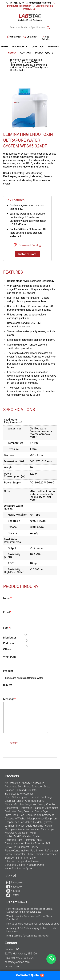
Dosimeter (10, 811)
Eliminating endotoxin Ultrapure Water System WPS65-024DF (29, 68)
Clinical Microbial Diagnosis (20, 804)
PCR (48, 843)
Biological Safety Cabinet (19, 794)
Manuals (53, 47)
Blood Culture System (17, 797)
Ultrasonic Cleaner (15, 865)
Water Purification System (19, 868)
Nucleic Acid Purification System (23, 836)
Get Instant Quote (30, 975)
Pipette (35, 847)
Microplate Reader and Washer (22, 829)
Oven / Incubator (14, 843)
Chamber (10, 801)
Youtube (16, 891)
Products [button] (20, 46)
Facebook (17, 887)
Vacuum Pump (35, 865)
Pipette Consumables (17, 851)
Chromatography (35, 801)
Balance (9, 790)
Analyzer (26, 783)
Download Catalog (27, 245)
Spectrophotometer (47, 854)
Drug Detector (25, 811)
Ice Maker (26, 822)
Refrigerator (52, 851)
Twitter (15, 895)
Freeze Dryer (41, 811)
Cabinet (35, 797)
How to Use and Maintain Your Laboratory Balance (33, 924)
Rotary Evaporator (15, 854)
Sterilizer (10, 858)
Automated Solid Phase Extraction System (28, 787)
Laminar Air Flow (14, 826)
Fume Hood (11, 815)
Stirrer (19, 858)
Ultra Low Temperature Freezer (22, 861)
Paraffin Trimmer (35, 843)
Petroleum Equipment (17, 847)
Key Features (15, 200)
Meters (49, 826)
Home (5, 47)
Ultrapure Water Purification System (24, 64)
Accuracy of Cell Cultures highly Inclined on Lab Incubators (31, 930)
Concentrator (12, 808)
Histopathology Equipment (42, 819)
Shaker (31, 854)
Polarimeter (37, 851)
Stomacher (30, 858)
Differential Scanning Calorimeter (39, 808)
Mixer (33, 833)
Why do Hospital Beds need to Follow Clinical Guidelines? (30, 918)
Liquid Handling (34, 826)
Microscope (48, 829)
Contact (26, 53)
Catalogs (38, 47)
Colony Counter (46, 804)
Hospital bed (12, 822)
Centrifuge (47, 797)
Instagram (17, 882)
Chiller (20, 801)
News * (12, 53)
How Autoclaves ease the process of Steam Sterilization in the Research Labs (29, 910)
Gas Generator (28, 815)
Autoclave (39, 783)
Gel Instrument (46, 815)
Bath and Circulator (26, 790)
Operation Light (13, 840)
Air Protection (12, 783)
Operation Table (33, 840)
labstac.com (12, 966)
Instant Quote (44, 53)
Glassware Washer (15, 819)
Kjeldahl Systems (43, 822)
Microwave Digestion (17, 833)
